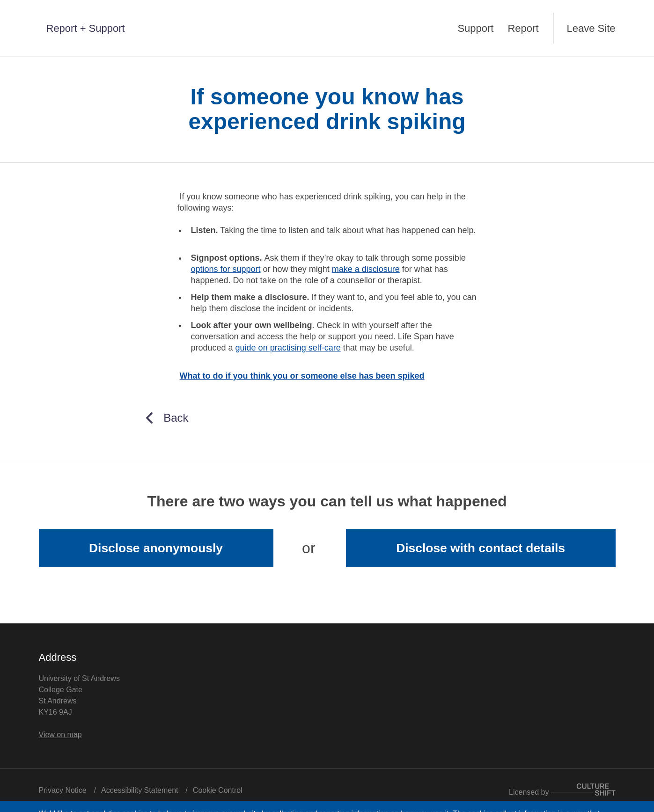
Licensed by (562, 792)
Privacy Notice (63, 790)
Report (523, 28)
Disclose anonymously (156, 548)
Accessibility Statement (140, 790)
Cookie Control (218, 790)
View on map (60, 735)
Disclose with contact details (481, 548)
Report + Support (86, 28)
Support (475, 28)
